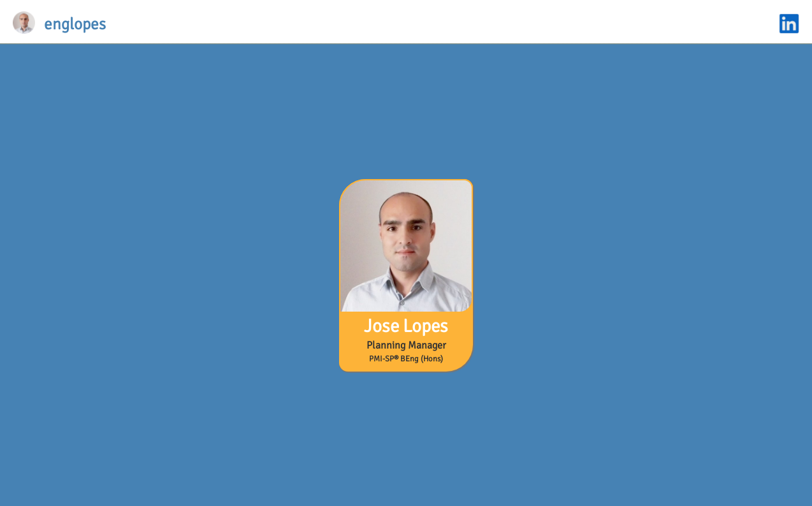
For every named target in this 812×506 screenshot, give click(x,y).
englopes (75, 24)
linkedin (789, 24)
